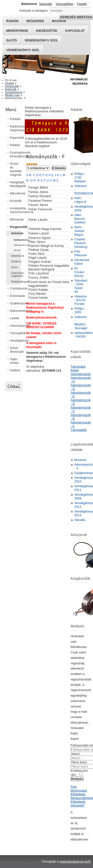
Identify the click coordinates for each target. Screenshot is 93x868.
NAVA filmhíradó (15, 350)
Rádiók (15, 145)
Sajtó (12, 40)
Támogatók (15, 333)
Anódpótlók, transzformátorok (15, 210)
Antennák (16, 233)
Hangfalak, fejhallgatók (15, 184)
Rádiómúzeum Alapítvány (15, 128)
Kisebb (82, 4)
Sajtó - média (15, 361)
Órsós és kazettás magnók (15, 169)
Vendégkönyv (15, 340)
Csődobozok (15, 288)
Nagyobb (46, 4)
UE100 (17, 250)
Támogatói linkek (78, 368)
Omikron (16, 261)
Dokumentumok (15, 311)
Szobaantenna (17, 240)
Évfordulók (15, 296)
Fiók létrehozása (79, 789)
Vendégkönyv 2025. (23, 50)
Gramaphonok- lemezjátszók (15, 154)
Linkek (15, 318)
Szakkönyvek (15, 303)
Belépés (77, 779)
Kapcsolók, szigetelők (16, 274)
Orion (15, 267)
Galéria (15, 370)
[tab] (20, 384)
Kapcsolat (75, 31)
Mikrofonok (17, 31)
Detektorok (16, 256)
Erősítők (15, 201)
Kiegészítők (47, 31)
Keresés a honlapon (34, 11)
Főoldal (15, 119)
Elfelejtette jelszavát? (78, 804)
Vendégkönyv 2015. (41, 40)
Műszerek (15, 219)
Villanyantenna (17, 245)
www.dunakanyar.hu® (75, 861)
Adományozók (15, 326)
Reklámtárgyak (16, 282)
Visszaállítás (64, 4)
